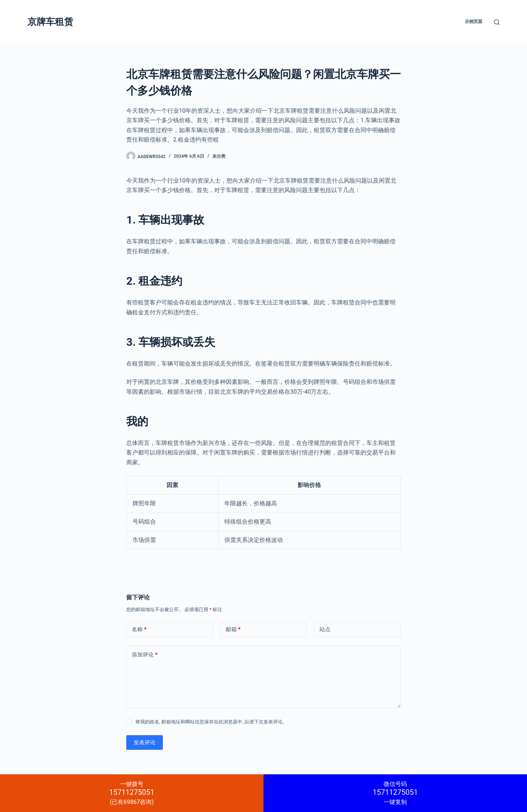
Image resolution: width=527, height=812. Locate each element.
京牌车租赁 (50, 22)
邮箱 (233, 630)
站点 (325, 629)
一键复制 (395, 793)
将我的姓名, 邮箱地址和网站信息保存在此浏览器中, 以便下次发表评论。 (211, 722)
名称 (139, 630)
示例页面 (474, 22)
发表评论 (145, 742)
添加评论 (145, 655)
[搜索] (497, 22)
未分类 (219, 156)
